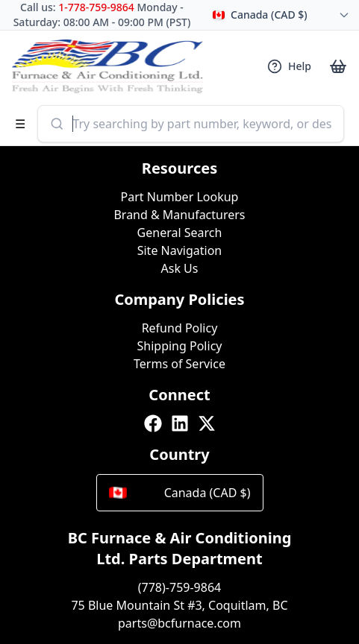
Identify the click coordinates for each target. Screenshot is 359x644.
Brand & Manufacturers (179, 215)
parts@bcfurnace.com (179, 623)
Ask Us (180, 268)
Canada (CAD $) (180, 493)
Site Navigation (180, 250)
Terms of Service (179, 364)
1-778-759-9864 (96, 7)
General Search (180, 233)
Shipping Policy (180, 346)
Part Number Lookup (180, 197)
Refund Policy (180, 328)
